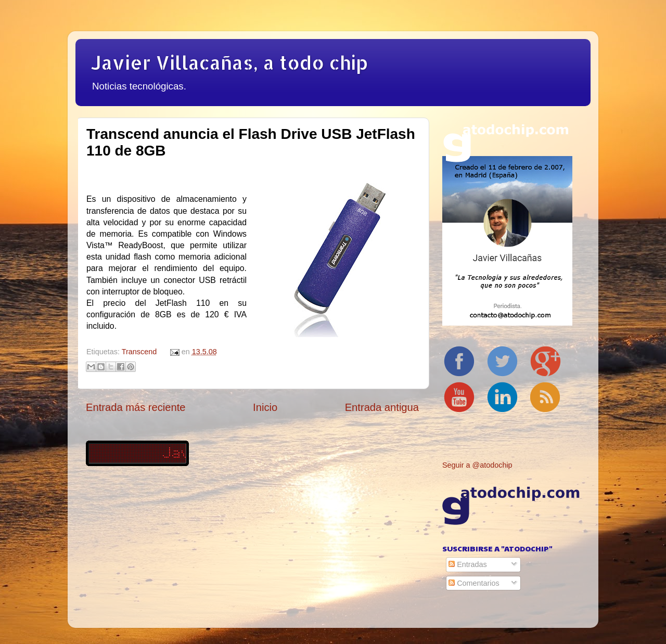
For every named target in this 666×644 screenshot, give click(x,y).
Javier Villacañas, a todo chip (229, 62)
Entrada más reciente (136, 407)
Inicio (265, 407)
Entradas (468, 564)
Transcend (139, 352)
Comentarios (474, 583)
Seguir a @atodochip (477, 465)
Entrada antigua (382, 407)
